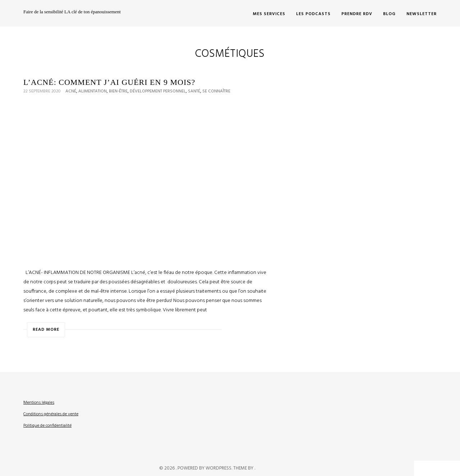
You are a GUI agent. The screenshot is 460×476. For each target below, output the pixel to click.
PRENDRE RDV (357, 14)
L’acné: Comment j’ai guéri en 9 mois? (109, 82)
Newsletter (422, 14)
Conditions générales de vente (51, 414)
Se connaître (216, 91)
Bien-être (118, 91)
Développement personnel (158, 91)
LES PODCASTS (313, 14)
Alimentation (93, 91)
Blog (389, 14)
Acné (71, 91)
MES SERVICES (269, 14)
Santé (194, 91)
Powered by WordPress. (205, 468)
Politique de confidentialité (47, 426)
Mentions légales (39, 403)
